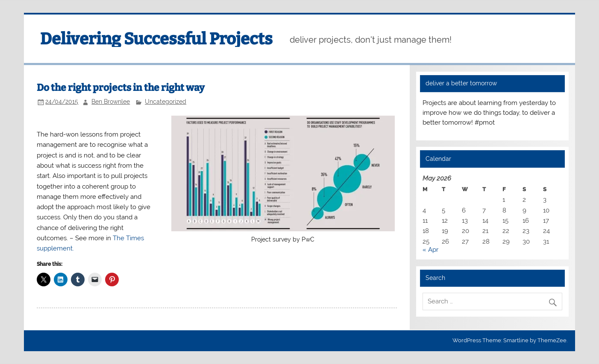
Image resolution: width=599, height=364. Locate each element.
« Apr (430, 250)
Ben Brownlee (111, 102)
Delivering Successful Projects (156, 39)
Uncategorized (166, 102)
